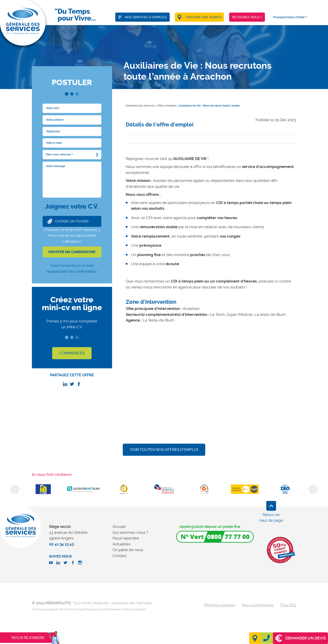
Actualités (121, 544)
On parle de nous (128, 550)
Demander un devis (300, 638)
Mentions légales (220, 605)
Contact (120, 556)
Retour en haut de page (271, 518)
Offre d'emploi (167, 106)
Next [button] (313, 489)
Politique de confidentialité (101, 609)
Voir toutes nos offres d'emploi (164, 450)
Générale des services (140, 106)
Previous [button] (15, 489)
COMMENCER (72, 353)
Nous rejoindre (126, 538)
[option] (43, 489)
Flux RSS (288, 605)
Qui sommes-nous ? (130, 532)
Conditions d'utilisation (133, 609)
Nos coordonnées (258, 605)
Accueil (119, 526)
